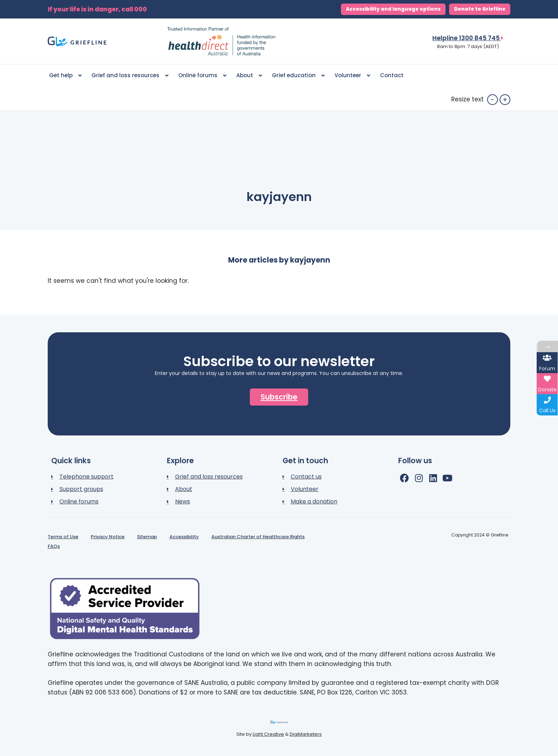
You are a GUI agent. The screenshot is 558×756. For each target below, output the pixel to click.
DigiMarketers (306, 734)
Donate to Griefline (480, 9)
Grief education (298, 76)
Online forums (202, 76)
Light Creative (268, 734)
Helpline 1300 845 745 (468, 38)
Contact (392, 75)
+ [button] (505, 100)
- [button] (492, 100)
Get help (65, 76)
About (249, 76)
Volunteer (352, 76)
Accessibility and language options (393, 9)
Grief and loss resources (130, 76)
